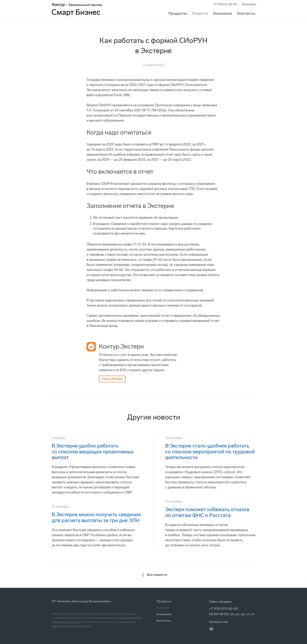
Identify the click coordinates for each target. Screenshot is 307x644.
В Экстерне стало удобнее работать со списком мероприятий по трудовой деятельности (210, 452)
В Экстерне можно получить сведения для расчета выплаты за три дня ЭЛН (96, 517)
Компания (223, 13)
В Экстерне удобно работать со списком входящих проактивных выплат (93, 452)
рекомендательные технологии (71, 626)
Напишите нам (218, 622)
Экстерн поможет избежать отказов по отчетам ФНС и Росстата (207, 512)
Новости (200, 13)
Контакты (246, 13)
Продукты (178, 13)
